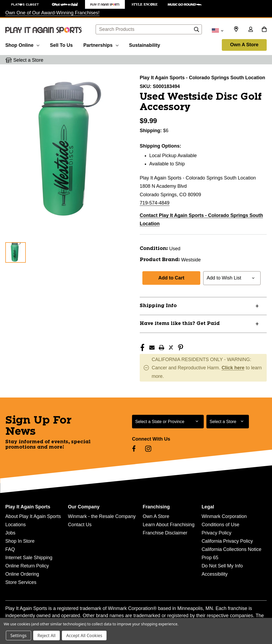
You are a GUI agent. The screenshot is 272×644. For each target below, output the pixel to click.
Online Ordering (22, 574)
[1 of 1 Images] (16, 252)
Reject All (46, 635)
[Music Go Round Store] (185, 4)
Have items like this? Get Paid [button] (180, 324)
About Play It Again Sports (33, 516)
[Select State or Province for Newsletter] (168, 422)
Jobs (10, 533)
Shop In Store (20, 541)
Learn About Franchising (169, 525)
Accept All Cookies (84, 635)
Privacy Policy (216, 533)
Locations (16, 525)
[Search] (197, 31)
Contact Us (80, 525)
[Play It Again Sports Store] (105, 4)
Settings (18, 635)
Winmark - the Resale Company (102, 516)
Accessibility (215, 574)
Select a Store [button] (28, 60)
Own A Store (244, 45)
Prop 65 (210, 558)
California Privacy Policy (227, 541)
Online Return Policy (27, 566)
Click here (233, 368)
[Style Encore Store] (145, 4)
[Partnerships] (101, 44)
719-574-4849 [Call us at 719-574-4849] (155, 203)
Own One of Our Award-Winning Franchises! (52, 13)
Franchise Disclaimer (165, 533)
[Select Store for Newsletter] (228, 422)
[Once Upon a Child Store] (65, 4)
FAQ (10, 549)
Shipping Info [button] (158, 306)
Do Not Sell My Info (222, 566)
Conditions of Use (220, 525)
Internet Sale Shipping (29, 558)
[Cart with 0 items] (264, 30)
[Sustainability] (145, 44)
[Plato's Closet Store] (25, 4)
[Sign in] (250, 30)
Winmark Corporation (224, 516)
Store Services (21, 582)
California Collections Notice (231, 549)
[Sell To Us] (61, 44)
